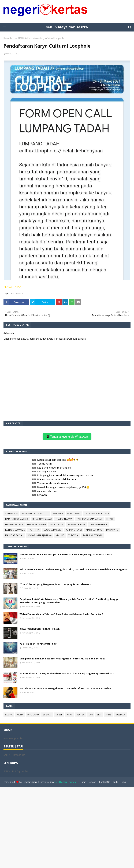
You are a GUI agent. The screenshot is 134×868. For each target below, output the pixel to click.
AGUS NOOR (11, 514)
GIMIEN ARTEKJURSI (36, 524)
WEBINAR (120, 715)
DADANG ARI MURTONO (97, 514)
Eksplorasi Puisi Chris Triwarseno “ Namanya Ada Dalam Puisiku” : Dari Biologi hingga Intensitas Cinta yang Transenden (69, 601)
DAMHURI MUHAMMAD (17, 519)
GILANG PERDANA (14, 524)
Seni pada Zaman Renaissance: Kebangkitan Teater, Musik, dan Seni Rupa (63, 659)
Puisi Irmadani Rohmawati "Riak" (38, 644)
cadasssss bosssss (48, 491)
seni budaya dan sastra (67, 27)
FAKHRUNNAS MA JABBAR (90, 519)
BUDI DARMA (74, 514)
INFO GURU (33, 715)
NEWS (70, 715)
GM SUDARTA (57, 524)
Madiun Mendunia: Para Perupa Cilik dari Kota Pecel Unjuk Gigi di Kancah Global (66, 554)
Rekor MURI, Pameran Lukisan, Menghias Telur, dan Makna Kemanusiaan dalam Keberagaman (74, 569)
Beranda (8, 38)
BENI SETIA (58, 514)
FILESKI (110, 519)
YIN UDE (60, 535)
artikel (108, 715)
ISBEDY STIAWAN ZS (15, 530)
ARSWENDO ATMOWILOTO (35, 514)
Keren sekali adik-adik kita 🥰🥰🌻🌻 (58, 460)
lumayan (42, 495)
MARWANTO (112, 530)
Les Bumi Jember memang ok (54, 468)
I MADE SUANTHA (98, 524)
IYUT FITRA (34, 530)
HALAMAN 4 (20, 38)
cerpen (59, 715)
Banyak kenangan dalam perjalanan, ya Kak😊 (63, 487)
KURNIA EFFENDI (74, 530)
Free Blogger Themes (65, 782)
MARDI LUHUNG (94, 530)
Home (83, 782)
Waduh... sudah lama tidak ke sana (57, 479)
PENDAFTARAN (12, 287)
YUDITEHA (73, 535)
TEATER (80, 715)
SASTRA (9, 715)
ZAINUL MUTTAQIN (92, 535)
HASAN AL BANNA (77, 524)
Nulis (116, 782)
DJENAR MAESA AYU (42, 519)
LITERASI (47, 715)
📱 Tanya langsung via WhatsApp (67, 437)
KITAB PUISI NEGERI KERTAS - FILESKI (40, 629)
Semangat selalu (46, 471)
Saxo (124, 782)
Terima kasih (44, 464)
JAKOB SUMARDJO (53, 530)
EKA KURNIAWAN (64, 519)
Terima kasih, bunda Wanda (53, 483)
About (93, 782)
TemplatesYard (30, 782)
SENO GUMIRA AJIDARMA (40, 535)
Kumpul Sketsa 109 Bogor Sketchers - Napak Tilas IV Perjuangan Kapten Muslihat (67, 673)
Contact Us (105, 782)
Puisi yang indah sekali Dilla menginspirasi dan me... (66, 475)
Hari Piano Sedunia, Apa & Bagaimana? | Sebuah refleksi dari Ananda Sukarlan (65, 688)
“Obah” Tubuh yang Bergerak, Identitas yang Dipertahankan (55, 584)
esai (99, 715)
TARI (90, 715)
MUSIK (20, 715)
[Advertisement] (67, 827)
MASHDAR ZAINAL (14, 535)
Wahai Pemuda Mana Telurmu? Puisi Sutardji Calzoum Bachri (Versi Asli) (61, 614)
